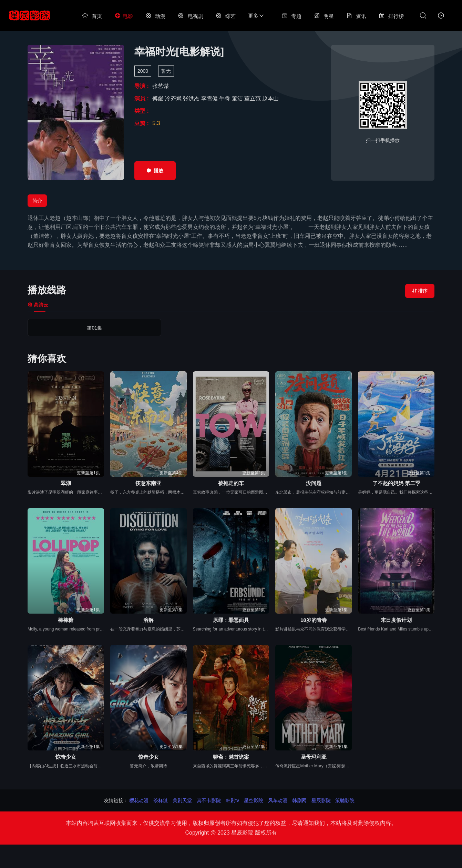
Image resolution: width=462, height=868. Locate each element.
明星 (324, 16)
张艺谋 (161, 86)
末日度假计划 (396, 620)
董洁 (238, 98)
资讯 (356, 16)
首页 (92, 16)
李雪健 (210, 98)
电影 (124, 16)
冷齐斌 (174, 98)
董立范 (253, 98)
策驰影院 (345, 800)
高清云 (38, 305)
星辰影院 (321, 800)
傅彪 (158, 98)
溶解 (148, 620)
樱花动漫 (139, 800)
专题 (291, 16)
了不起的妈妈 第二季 (396, 483)
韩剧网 (299, 800)
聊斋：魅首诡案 (231, 757)
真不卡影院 (209, 800)
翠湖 (66, 483)
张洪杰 (192, 98)
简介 (37, 201)
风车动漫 (278, 800)
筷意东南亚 (148, 483)
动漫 (155, 16)
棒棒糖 (66, 620)
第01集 (52, 328)
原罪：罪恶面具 (231, 620)
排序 (420, 291)
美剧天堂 (182, 800)
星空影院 (254, 800)
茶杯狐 (161, 800)
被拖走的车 (231, 483)
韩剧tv (232, 800)
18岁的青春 (314, 620)
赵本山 (270, 98)
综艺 (226, 16)
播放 (155, 171)
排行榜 (391, 16)
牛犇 (225, 98)
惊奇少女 (66, 757)
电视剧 (190, 16)
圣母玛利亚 (314, 757)
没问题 (314, 483)
